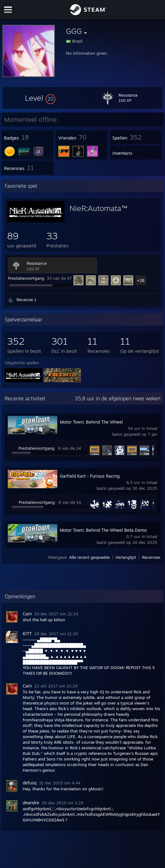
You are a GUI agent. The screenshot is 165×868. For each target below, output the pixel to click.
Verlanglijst (126, 557)
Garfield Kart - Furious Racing (90, 476)
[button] (40, 98)
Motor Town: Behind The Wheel (91, 422)
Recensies (151, 557)
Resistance (37, 263)
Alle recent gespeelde (89, 557)
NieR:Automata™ (98, 208)
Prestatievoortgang (26, 278)
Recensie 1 (26, 300)
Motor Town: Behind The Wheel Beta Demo (103, 530)
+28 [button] (141, 280)
